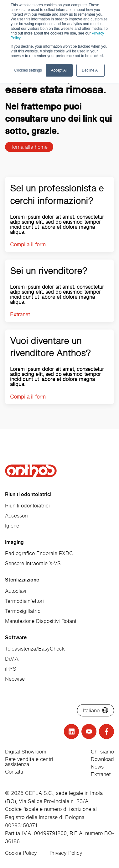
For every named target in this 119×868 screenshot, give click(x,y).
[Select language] (96, 710)
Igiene (12, 526)
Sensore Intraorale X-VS (33, 563)
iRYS (11, 669)
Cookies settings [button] (28, 70)
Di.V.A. (12, 659)
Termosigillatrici (23, 611)
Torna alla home (29, 147)
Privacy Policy (66, 853)
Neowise (15, 679)
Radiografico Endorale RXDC (39, 553)
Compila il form (28, 244)
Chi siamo (102, 752)
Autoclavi (16, 591)
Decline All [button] (91, 70)
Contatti (14, 772)
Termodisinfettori (24, 601)
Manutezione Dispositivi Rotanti (41, 621)
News (97, 767)
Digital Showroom (26, 752)
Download (102, 759)
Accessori (16, 516)
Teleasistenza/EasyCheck (35, 649)
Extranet (20, 314)
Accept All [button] (59, 70)
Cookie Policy (21, 853)
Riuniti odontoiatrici (27, 506)
